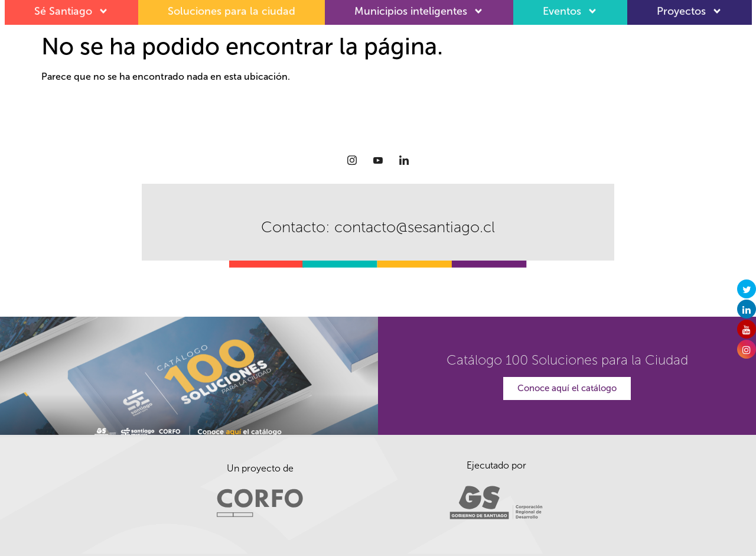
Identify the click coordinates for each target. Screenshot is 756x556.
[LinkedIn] (404, 160)
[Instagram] (352, 160)
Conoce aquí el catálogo (567, 388)
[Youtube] (378, 160)
